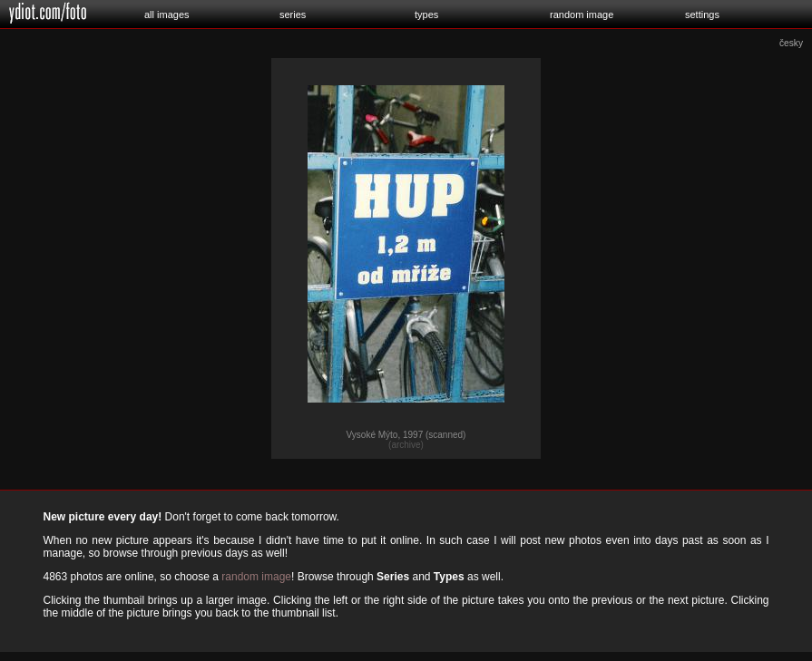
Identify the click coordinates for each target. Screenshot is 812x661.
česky (791, 43)
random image (582, 15)
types (426, 15)
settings (702, 15)
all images (167, 15)
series (293, 15)
